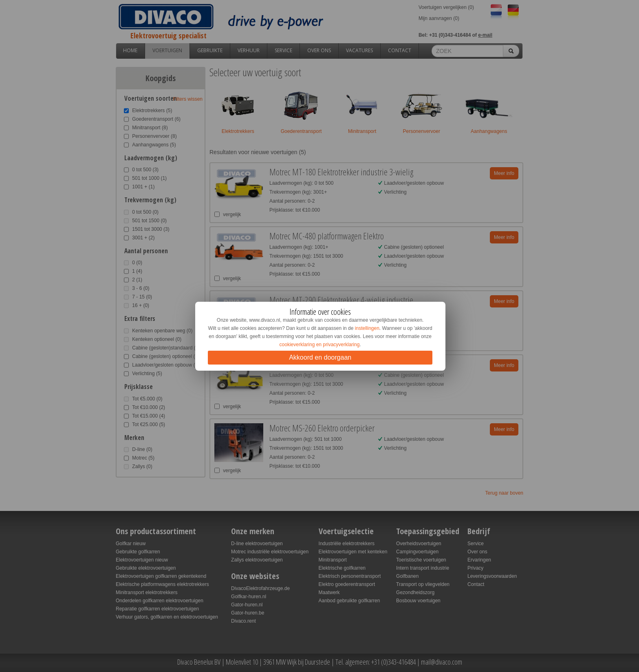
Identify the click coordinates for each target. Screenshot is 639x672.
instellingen (367, 328)
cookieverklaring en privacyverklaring (320, 345)
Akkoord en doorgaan (320, 357)
